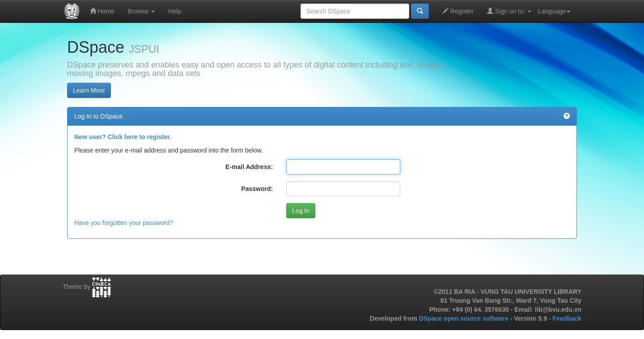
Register (458, 11)
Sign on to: (509, 11)
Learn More (89, 90)
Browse (142, 11)
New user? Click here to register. (123, 137)
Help (175, 11)
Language (554, 11)
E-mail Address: (249, 167)
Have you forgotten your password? (124, 223)
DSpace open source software (465, 318)
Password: (257, 189)
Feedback (567, 318)
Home (102, 11)
